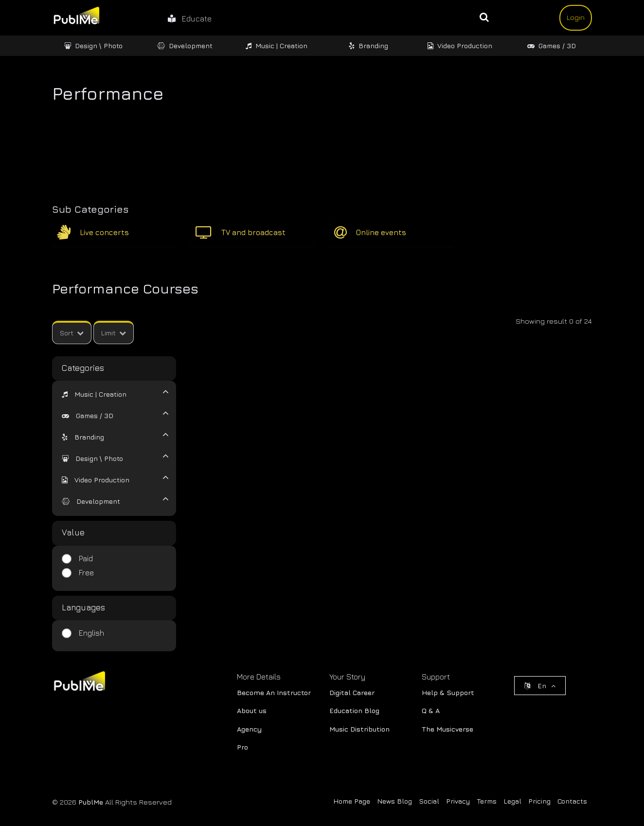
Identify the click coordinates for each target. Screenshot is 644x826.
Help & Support (448, 692)
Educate (190, 18)
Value (73, 532)
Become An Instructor (274, 692)
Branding (368, 46)
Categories (83, 368)
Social (429, 801)
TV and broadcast (253, 232)
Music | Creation (277, 46)
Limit (114, 333)
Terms (487, 801)
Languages (83, 607)
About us (252, 710)
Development (185, 46)
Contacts (572, 801)
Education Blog (354, 710)
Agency (249, 729)
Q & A (431, 710)
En (540, 686)
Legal (512, 801)
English (91, 633)
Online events (381, 232)
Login (576, 17)
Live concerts (104, 232)
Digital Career (352, 692)
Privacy (458, 801)
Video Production (460, 46)
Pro (242, 747)
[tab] (108, 393)
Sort (72, 333)
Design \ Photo (93, 46)
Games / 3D (552, 46)
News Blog (394, 801)
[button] (94, 394)
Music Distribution (359, 729)
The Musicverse (447, 729)
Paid (86, 558)
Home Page (352, 801)
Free (86, 572)
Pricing (539, 801)
